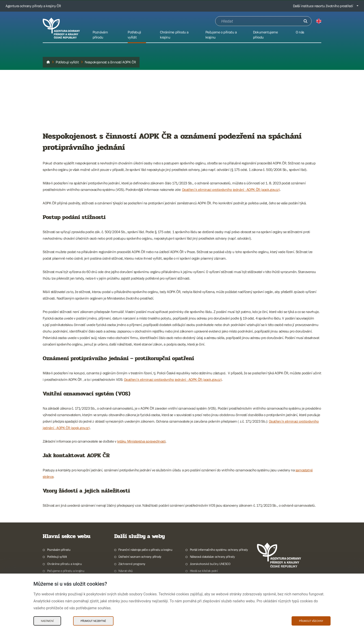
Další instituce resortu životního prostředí (323, 6)
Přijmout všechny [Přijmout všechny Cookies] (311, 621)
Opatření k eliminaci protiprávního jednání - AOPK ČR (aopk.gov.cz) (231, 189)
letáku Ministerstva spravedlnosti (141, 441)
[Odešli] (305, 21)
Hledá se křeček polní (204, 571)
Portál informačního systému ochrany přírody (219, 550)
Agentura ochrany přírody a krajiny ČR (33, 6)
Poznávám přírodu (59, 550)
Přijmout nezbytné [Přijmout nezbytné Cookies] (93, 621)
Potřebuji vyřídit (57, 557)
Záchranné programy (132, 564)
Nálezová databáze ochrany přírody (212, 557)
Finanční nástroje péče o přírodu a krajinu (145, 550)
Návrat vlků (126, 571)
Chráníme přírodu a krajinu (65, 564)
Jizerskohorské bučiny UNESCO (210, 564)
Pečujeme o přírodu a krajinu (66, 571)
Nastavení (47, 621)
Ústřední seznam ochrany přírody (140, 557)
